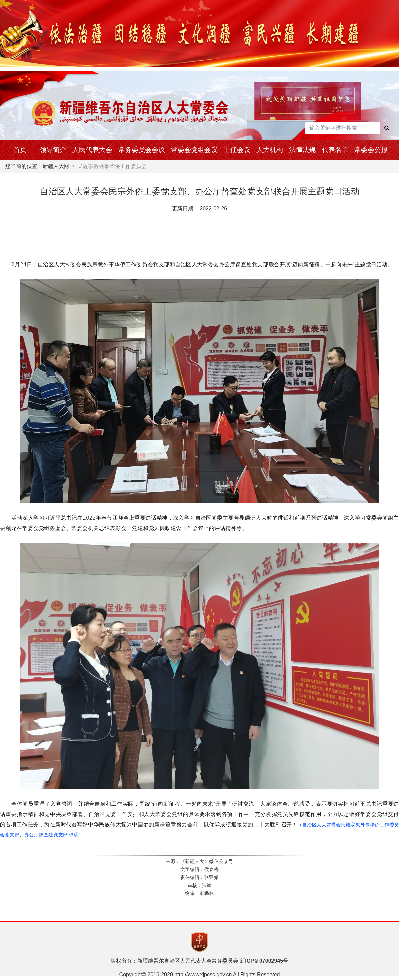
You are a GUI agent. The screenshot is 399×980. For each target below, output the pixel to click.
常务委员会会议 (142, 150)
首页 (20, 150)
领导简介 (53, 150)
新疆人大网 (56, 166)
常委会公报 (371, 150)
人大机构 (270, 150)
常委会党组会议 (194, 150)
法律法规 (302, 150)
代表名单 (335, 150)
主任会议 (237, 150)
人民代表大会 (92, 150)
